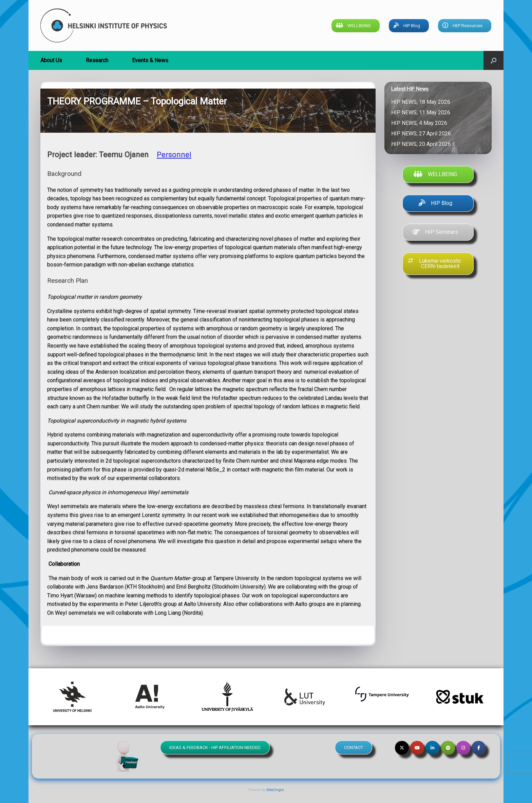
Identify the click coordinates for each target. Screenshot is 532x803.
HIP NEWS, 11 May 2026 (422, 113)
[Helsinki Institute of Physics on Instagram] (463, 748)
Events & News (150, 60)
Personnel (174, 154)
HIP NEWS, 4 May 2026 (421, 123)
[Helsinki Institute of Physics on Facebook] (479, 748)
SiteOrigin (275, 790)
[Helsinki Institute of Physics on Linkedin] (432, 748)
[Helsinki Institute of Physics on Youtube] (417, 748)
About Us (51, 60)
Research (97, 60)
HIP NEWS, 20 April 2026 (422, 144)
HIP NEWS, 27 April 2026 (422, 134)
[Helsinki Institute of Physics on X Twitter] (402, 748)
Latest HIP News (410, 89)
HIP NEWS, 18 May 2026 (422, 102)
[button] (493, 60)
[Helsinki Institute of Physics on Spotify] (448, 748)
